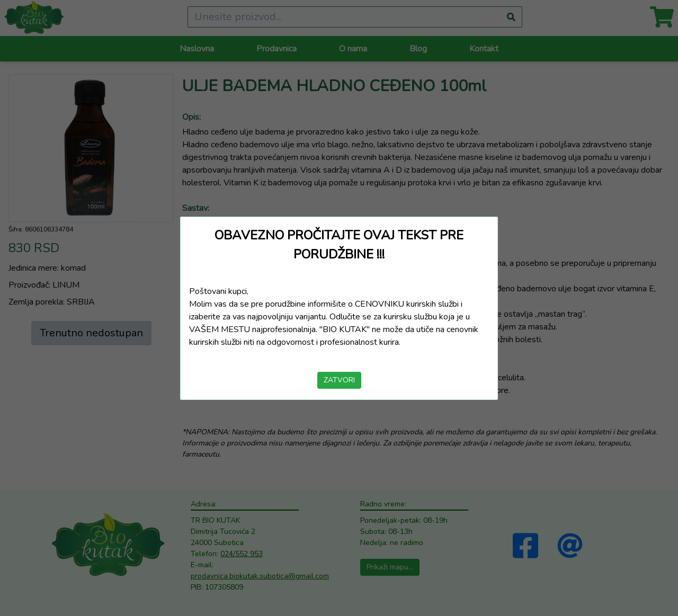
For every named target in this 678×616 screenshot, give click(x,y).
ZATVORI (339, 380)
